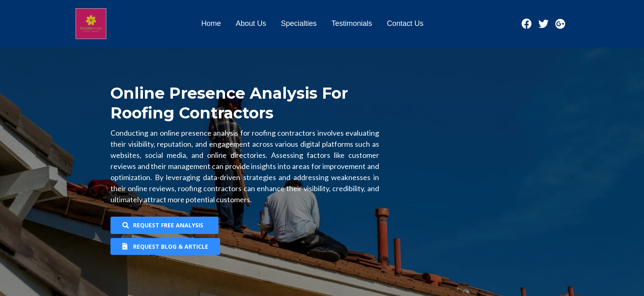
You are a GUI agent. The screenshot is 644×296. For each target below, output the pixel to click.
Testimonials (352, 23)
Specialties (299, 23)
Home (211, 23)
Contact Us (405, 23)
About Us (251, 23)
